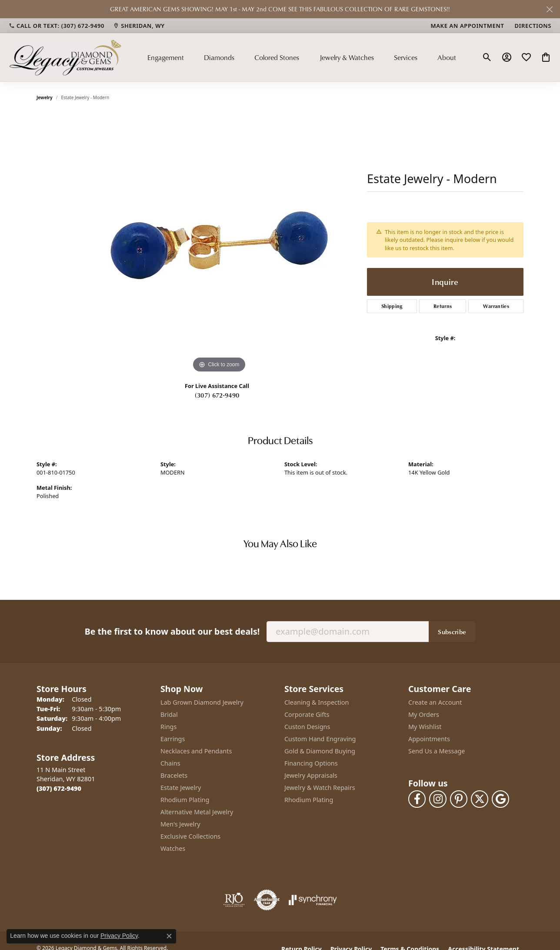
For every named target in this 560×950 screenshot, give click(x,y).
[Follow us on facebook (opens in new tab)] (417, 799)
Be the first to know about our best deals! (172, 631)
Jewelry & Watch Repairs (320, 788)
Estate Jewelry (181, 788)
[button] (487, 57)
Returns (443, 306)
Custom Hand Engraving (320, 739)
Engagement (166, 57)
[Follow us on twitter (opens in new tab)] (480, 799)
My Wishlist (425, 727)
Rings (168, 727)
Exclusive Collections (190, 836)
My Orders (424, 714)
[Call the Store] (59, 788)
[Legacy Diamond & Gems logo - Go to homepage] (65, 57)
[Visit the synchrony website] (313, 900)
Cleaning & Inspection (317, 702)
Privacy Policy (119, 936)
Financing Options (311, 763)
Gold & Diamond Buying (320, 751)
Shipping (392, 306)
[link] (57, 26)
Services (406, 57)
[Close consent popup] (169, 936)
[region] (219, 244)
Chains (170, 763)
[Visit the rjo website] (234, 900)
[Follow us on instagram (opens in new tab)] (438, 799)
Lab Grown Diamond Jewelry (202, 702)
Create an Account (435, 702)
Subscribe (452, 632)
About (447, 57)
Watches (173, 848)
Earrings (173, 739)
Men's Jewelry (180, 824)
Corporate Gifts (307, 714)
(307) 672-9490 (217, 395)
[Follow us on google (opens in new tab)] (500, 799)
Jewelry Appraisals (311, 775)
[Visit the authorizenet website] (267, 900)
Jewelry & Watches (347, 57)
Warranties (496, 306)
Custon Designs (307, 727)
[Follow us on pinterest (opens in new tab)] (459, 799)
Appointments (429, 739)
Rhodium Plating (185, 800)
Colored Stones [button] (277, 57)
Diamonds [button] (219, 57)
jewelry (45, 97)
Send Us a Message (437, 751)
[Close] (549, 9)
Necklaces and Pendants (196, 751)
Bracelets (174, 775)
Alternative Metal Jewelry (197, 812)
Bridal (169, 714)
